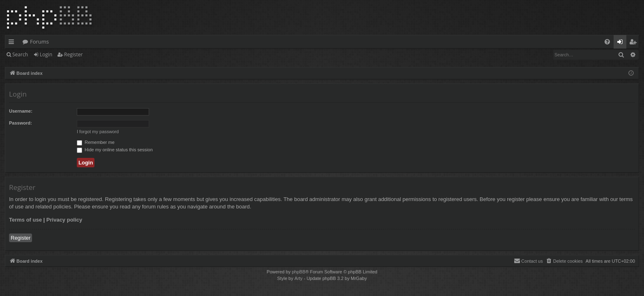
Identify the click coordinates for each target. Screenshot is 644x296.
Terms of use (25, 220)
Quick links (13, 43)
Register (73, 54)
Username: (21, 111)
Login (46, 54)
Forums (39, 42)
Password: (21, 123)
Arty (299, 278)
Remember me (96, 142)
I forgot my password (98, 132)
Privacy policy (64, 220)
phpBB (298, 272)
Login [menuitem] (622, 43)
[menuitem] (607, 42)
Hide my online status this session (115, 150)
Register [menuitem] (635, 43)
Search (20, 54)
